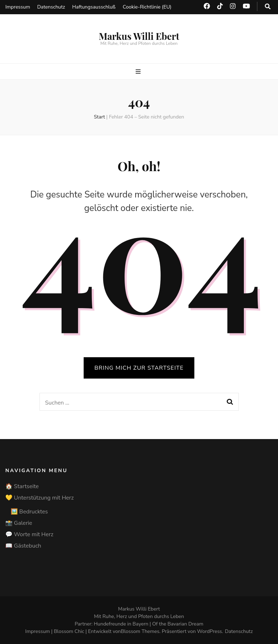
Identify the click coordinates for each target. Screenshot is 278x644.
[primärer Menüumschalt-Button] (139, 72)
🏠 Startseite (22, 486)
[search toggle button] (268, 7)
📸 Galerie (19, 523)
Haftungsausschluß (94, 7)
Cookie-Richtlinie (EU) (147, 7)
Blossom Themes (140, 631)
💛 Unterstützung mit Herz (40, 498)
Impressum (18, 7)
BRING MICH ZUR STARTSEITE (139, 368)
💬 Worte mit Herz (29, 534)
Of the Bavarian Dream (178, 624)
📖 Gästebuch (23, 546)
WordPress (210, 631)
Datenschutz (51, 7)
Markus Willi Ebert (139, 36)
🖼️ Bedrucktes (29, 512)
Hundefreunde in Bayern (121, 624)
